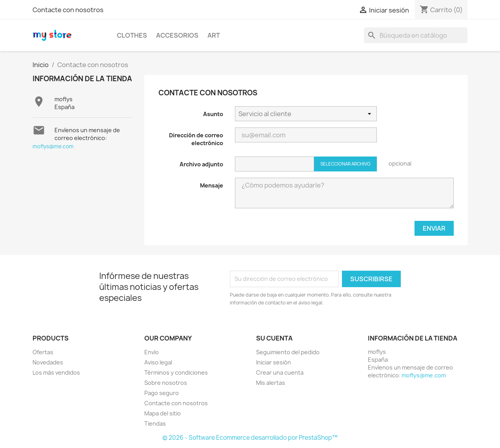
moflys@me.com (53, 146)
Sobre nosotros (166, 383)
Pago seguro (162, 393)
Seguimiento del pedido (288, 352)
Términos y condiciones (176, 372)
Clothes (132, 35)
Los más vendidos (56, 372)
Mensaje (212, 185)
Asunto (213, 114)
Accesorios (177, 35)
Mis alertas (271, 383)
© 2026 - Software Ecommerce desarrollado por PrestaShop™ (250, 438)
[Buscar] (416, 35)
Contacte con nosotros (68, 10)
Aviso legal (158, 362)
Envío (152, 352)
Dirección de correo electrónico (196, 139)
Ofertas (43, 352)
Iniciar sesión (274, 362)
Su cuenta (274, 338)
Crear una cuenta (280, 372)
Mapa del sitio (163, 413)
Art (214, 35)
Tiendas (155, 423)
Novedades (48, 362)
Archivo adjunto (201, 164)
